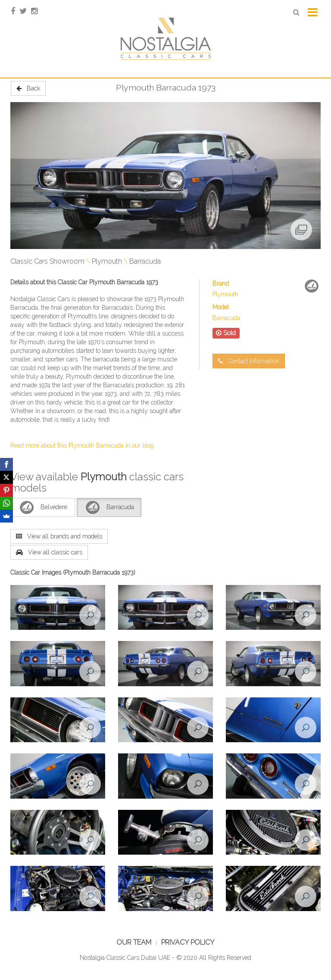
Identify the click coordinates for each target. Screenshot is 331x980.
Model (221, 307)
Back (28, 88)
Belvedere (43, 507)
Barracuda (145, 261)
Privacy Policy (188, 942)
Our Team (134, 942)
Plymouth (107, 261)
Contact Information (249, 361)
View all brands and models (59, 536)
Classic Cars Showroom (47, 261)
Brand (221, 283)
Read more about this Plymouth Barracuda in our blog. (83, 445)
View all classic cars (49, 552)
